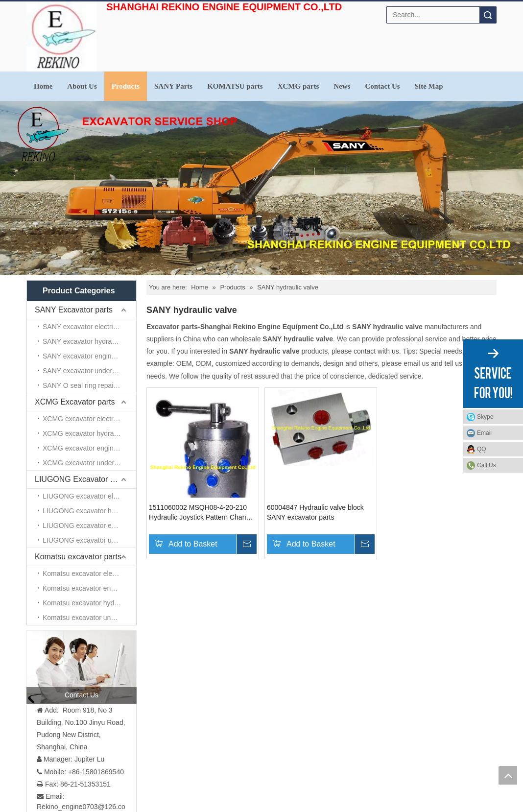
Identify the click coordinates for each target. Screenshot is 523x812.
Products (126, 86)
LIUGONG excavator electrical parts (89, 496)
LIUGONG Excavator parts (81, 479)
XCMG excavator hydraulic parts (89, 433)
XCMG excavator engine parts (89, 448)
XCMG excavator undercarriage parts (89, 463)
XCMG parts (298, 86)
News (342, 86)
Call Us (487, 465)
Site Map (429, 86)
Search (488, 15)
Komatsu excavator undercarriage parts (89, 618)
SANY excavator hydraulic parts (89, 341)
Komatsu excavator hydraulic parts (89, 603)
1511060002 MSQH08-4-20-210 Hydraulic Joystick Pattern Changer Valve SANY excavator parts (202, 513)
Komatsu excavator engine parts (89, 588)
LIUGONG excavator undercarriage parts (89, 540)
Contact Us (382, 86)
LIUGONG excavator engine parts (89, 525)
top (508, 775)
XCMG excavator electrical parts (89, 419)
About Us (82, 86)
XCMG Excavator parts (75, 402)
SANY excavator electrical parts (89, 327)
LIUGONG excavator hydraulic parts (89, 511)
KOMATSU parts (235, 86)
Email (484, 433)
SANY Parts (173, 86)
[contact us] (82, 667)
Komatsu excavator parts (78, 557)
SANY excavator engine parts (87, 356)
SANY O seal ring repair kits (85, 385)
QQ (482, 449)
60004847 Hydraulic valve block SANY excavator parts (315, 512)
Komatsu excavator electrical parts (89, 573)
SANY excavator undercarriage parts (89, 371)
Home (43, 86)
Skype (485, 417)
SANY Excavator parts (74, 310)
